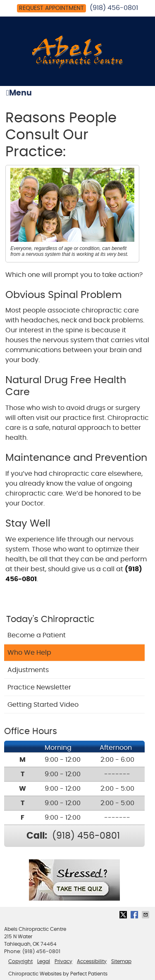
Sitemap (121, 961)
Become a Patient (37, 635)
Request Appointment (51, 8)
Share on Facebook (135, 915)
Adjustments (28, 670)
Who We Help (29, 653)
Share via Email (146, 915)
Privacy (63, 961)
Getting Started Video (43, 705)
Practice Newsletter (39, 687)
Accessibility (92, 961)
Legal (44, 961)
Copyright (20, 961)
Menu (19, 93)
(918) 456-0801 (114, 8)
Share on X (124, 915)
